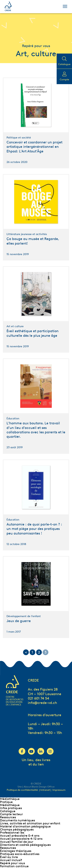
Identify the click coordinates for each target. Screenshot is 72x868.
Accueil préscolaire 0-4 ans (20, 836)
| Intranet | (45, 790)
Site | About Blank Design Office (36, 787)
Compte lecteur (11, 814)
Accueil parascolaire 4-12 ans (21, 839)
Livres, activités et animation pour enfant (30, 823)
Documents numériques (17, 820)
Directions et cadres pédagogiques (25, 845)
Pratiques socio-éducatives (20, 854)
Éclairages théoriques (16, 851)
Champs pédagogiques (17, 829)
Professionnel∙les (12, 833)
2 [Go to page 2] (39, 652)
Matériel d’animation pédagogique (25, 826)
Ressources (8, 817)
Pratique (6, 802)
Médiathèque (10, 799)
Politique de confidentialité (22, 790)
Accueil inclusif (11, 860)
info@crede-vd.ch (42, 703)
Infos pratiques (11, 808)
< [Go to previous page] (26, 652)
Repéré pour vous (12, 863)
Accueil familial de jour (17, 842)
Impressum (59, 790)
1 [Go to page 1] (32, 652)
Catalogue (8, 811)
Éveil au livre (9, 857)
